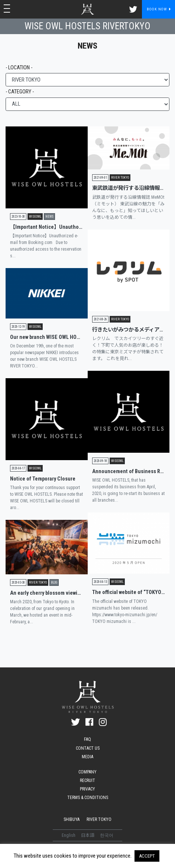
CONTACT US (88, 748)
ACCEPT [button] (147, 856)
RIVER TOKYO (99, 819)
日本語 (88, 835)
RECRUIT (87, 780)
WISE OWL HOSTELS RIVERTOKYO (87, 26)
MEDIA (87, 757)
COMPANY (87, 772)
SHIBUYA (72, 819)
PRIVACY (87, 789)
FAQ (87, 739)
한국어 (107, 835)
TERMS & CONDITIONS (88, 798)
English (69, 835)
